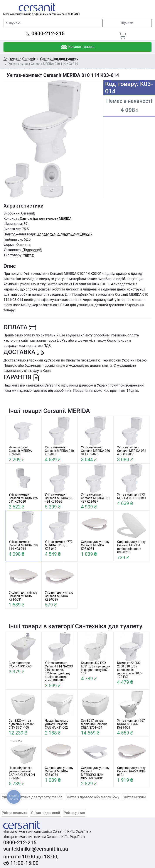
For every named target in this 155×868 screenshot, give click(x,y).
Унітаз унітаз (74, 813)
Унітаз (28, 255)
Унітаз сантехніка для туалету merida (32, 797)
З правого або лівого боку (58, 234)
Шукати (127, 23)
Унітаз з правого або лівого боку (93, 797)
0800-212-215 (45, 34)
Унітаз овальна (14, 813)
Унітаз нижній (135, 797)
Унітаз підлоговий (45, 813)
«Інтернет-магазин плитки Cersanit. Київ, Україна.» (44, 837)
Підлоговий (32, 250)
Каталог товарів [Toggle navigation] (78, 47)
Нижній (87, 234)
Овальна (23, 245)
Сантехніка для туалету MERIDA (46, 219)
